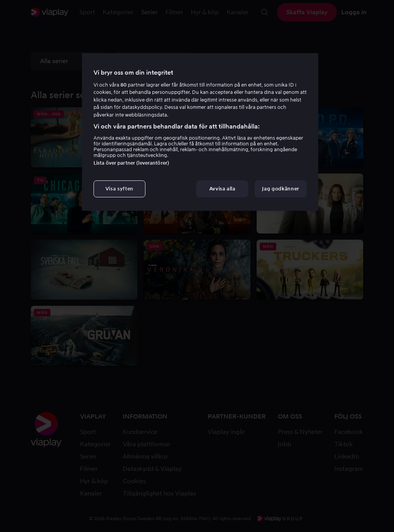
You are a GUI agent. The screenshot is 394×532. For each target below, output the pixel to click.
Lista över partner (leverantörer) (131, 163)
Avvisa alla (222, 189)
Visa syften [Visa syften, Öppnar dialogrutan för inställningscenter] (119, 189)
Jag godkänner (280, 189)
